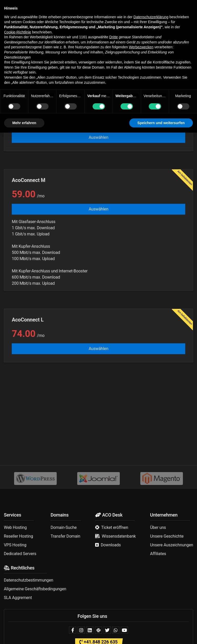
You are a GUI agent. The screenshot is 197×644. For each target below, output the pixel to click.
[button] (8, 7)
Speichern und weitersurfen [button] (161, 634)
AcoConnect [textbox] (18, 79)
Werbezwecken (141, 558)
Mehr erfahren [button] (24, 634)
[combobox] (98, 79)
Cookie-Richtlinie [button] (18, 543)
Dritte (114, 548)
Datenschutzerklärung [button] (151, 528)
